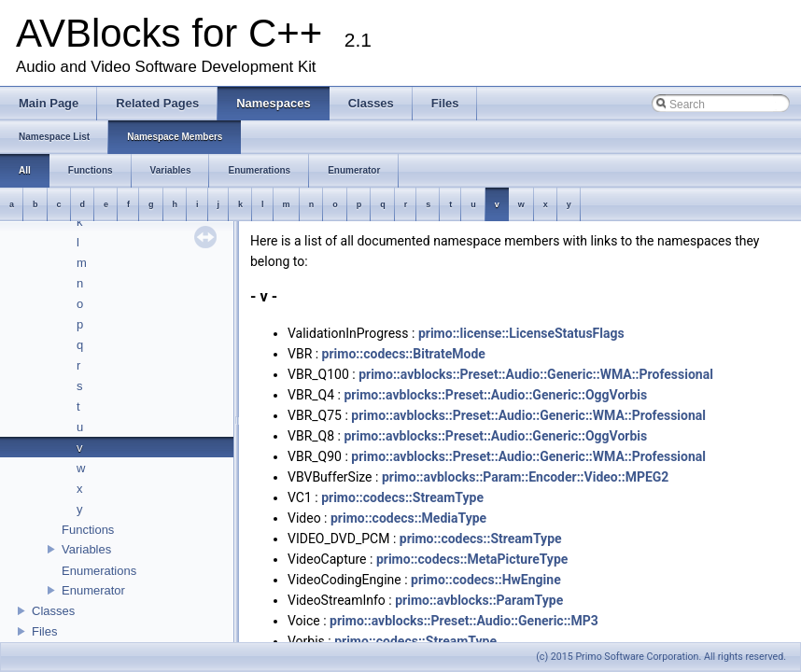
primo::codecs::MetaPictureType (472, 559)
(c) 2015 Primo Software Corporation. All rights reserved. (661, 657)
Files (44, 631)
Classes (53, 611)
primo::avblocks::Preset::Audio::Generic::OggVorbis (495, 395)
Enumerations (99, 571)
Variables (86, 549)
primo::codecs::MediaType (408, 518)
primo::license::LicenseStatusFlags (521, 333)
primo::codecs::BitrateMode (404, 354)
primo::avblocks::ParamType (479, 600)
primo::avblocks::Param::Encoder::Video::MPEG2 (525, 477)
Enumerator (93, 590)
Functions (88, 530)
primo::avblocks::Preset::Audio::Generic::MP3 (464, 621)
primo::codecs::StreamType (402, 497)
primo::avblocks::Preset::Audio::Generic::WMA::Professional (536, 374)
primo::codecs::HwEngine (486, 580)
